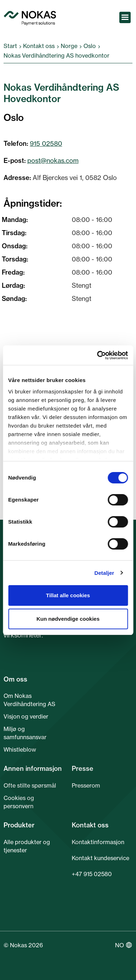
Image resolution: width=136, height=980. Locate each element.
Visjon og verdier (26, 716)
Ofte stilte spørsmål (30, 785)
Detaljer (104, 573)
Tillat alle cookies (68, 595)
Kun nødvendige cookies (68, 619)
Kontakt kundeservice (100, 858)
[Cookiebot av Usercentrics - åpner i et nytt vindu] (97, 355)
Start (10, 46)
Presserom (86, 785)
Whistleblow (20, 749)
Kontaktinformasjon (98, 842)
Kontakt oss (39, 46)
